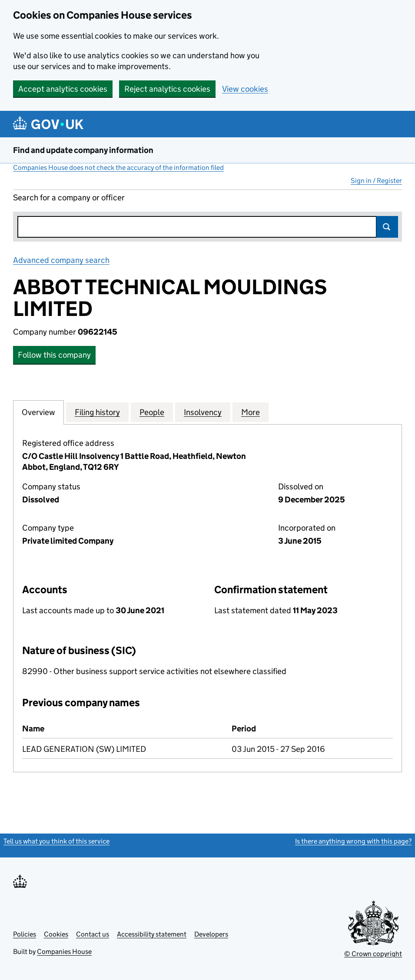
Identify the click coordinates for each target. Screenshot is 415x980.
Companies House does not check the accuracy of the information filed (118, 168)
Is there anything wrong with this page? (353, 841)
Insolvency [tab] (203, 412)
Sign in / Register (376, 181)
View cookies (245, 89)
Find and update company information (83, 150)
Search (387, 227)
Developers (211, 934)
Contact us (93, 934)
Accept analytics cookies (63, 89)
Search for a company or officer (69, 198)
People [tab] (152, 412)
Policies (25, 934)
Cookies (56, 934)
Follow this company (54, 355)
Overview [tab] (38, 412)
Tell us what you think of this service (56, 841)
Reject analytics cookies (167, 89)
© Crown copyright (373, 954)
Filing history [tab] (97, 412)
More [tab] (251, 412)
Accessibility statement (152, 934)
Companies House (64, 952)
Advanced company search (61, 260)
